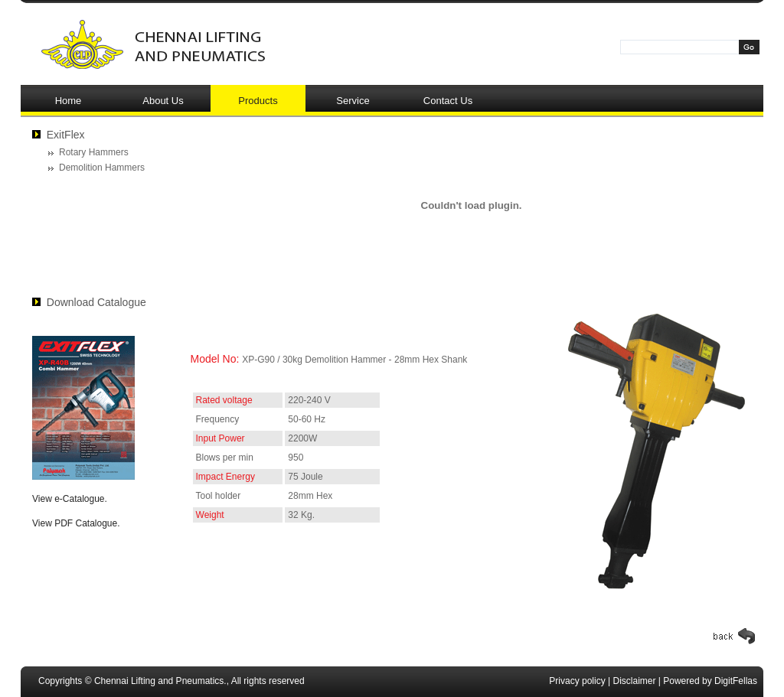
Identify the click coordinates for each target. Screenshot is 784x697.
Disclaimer (634, 681)
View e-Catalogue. (70, 499)
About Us (163, 101)
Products (258, 101)
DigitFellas (736, 681)
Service (353, 101)
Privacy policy (577, 681)
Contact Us (448, 101)
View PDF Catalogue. (76, 523)
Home (69, 101)
